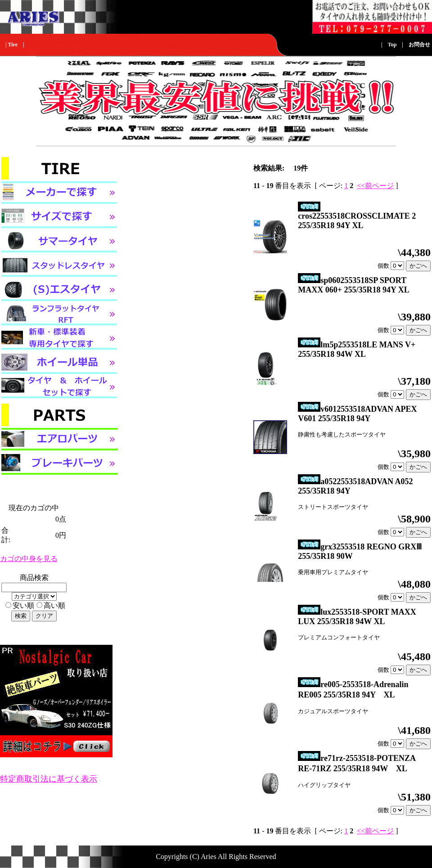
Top (392, 45)
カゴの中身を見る (29, 559)
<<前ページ (375, 186)
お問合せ (419, 45)
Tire (13, 45)
